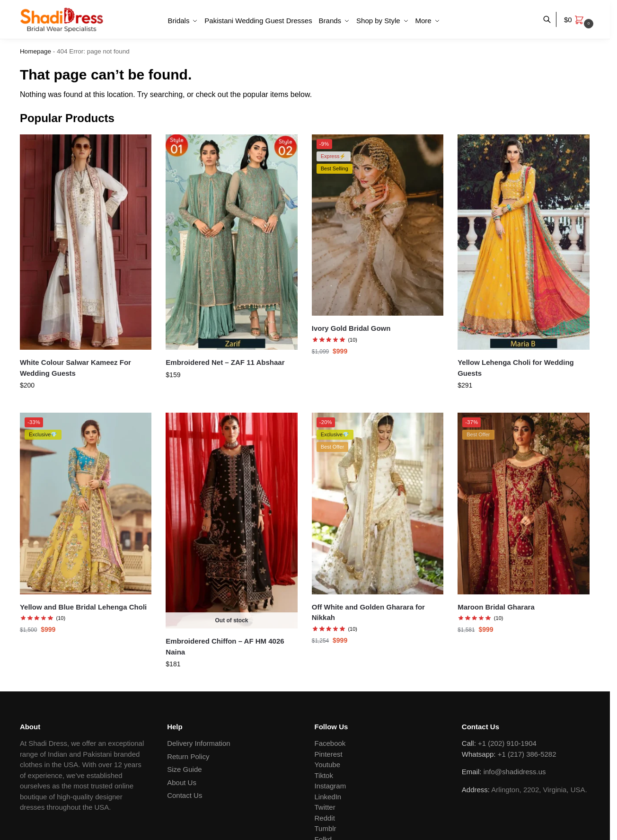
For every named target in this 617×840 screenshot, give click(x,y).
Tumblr (326, 828)
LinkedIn (328, 797)
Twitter (325, 807)
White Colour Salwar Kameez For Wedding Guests (75, 368)
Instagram (331, 786)
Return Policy (188, 756)
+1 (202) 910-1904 (507, 743)
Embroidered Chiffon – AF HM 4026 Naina (225, 646)
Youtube (328, 765)
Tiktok (324, 775)
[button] (580, 20)
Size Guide (184, 769)
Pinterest (329, 754)
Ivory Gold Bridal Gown (351, 328)
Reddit (325, 818)
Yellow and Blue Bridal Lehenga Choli (83, 607)
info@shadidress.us (515, 772)
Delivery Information (198, 743)
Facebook (330, 743)
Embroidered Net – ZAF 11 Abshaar (225, 362)
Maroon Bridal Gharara (496, 607)
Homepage (35, 51)
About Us (182, 783)
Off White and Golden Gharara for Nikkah (368, 612)
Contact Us (185, 795)
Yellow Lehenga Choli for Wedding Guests (516, 368)
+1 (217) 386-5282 (527, 754)
